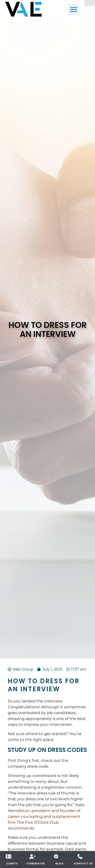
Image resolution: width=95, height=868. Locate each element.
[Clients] (9, 857)
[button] (84, 9)
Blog (59, 863)
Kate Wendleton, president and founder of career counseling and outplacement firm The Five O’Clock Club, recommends (46, 817)
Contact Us (83, 863)
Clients (12, 863)
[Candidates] (33, 857)
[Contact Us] (80, 857)
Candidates (36, 863)
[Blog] (56, 857)
